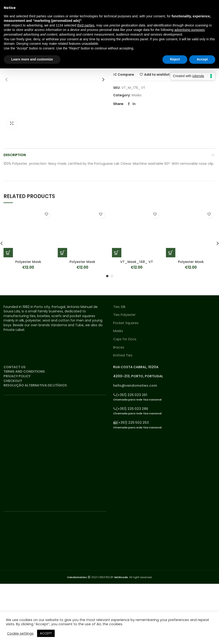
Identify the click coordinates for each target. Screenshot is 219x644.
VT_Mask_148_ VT (137, 262)
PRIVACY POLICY (17, 376)
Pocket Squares (126, 323)
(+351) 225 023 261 (130, 395)
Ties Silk (119, 307)
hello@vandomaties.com (135, 386)
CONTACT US (15, 367)
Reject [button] (175, 59)
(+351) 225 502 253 (131, 423)
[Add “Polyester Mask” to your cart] (8, 253)
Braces (119, 347)
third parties (86, 25)
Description (15, 155)
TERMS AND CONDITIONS (24, 371)
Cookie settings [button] (20, 633)
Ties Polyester (124, 315)
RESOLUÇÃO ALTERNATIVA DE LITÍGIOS (35, 385)
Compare (126, 75)
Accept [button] (202, 59)
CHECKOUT (13, 381)
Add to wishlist (157, 75)
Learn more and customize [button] (32, 59)
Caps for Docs (125, 339)
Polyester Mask (28, 262)
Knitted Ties (123, 355)
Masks (137, 95)
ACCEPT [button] (46, 633)
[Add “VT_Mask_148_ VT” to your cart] (117, 253)
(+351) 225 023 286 (131, 409)
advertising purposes (190, 30)
